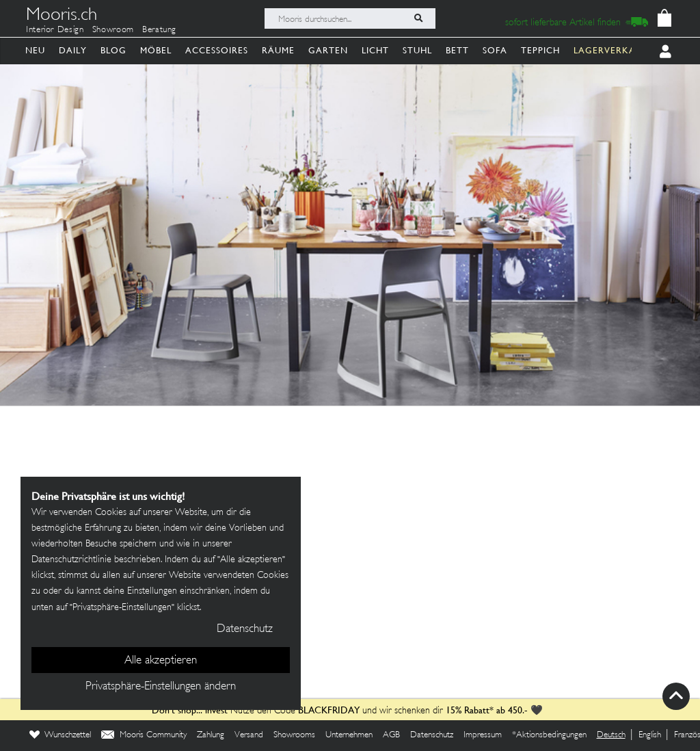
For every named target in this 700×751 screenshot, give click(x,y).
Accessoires (217, 50)
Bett (457, 50)
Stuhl (417, 50)
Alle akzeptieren (161, 661)
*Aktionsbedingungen (549, 735)
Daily (73, 50)
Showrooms (294, 735)
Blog (113, 50)
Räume (278, 50)
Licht (375, 50)
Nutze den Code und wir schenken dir (297, 711)
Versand (249, 735)
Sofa (495, 50)
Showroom (113, 30)
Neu (35, 50)
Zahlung (211, 735)
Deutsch (611, 735)
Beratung (159, 30)
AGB (391, 735)
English (650, 735)
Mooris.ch (62, 16)
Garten (328, 50)
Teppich (540, 50)
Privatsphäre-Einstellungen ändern (161, 687)
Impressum (483, 735)
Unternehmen (349, 735)
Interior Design (55, 30)
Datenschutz (432, 735)
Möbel (156, 50)
